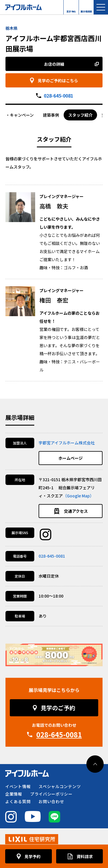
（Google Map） (78, 496)
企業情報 (14, 794)
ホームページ (71, 458)
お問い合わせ (51, 801)
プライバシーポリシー (51, 794)
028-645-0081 (58, 96)
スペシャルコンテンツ (60, 786)
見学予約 (71, 10)
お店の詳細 (54, 64)
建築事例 (51, 115)
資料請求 (85, 856)
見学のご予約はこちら (58, 80)
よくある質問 (18, 801)
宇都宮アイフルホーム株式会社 (67, 443)
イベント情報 (18, 786)
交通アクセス (76, 511)
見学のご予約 (58, 708)
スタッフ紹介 (80, 115)
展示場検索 (86, 10)
